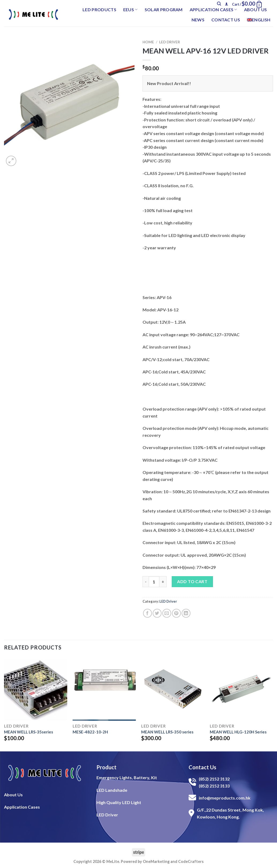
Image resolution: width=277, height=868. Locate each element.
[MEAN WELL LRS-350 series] (173, 689)
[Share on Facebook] (147, 613)
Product (106, 767)
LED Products (99, 9)
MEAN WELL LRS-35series (29, 732)
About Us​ (13, 795)
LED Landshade (112, 790)
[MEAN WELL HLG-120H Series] (241, 689)
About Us (256, 9)
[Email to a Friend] (167, 613)
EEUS (130, 10)
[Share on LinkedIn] (186, 613)
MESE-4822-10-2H (90, 732)
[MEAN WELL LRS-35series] (36, 689)
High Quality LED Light (119, 802)
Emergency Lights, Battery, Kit (127, 777)
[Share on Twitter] (157, 613)
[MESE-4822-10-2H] (104, 689)
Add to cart (192, 581)
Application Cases (213, 10)
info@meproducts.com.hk (225, 798)
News (198, 20)
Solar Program (164, 9)
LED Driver (170, 42)
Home (148, 42)
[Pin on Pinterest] (176, 613)
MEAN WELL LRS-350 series (167, 732)
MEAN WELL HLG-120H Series (238, 732)
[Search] (219, 4)
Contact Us (226, 20)
